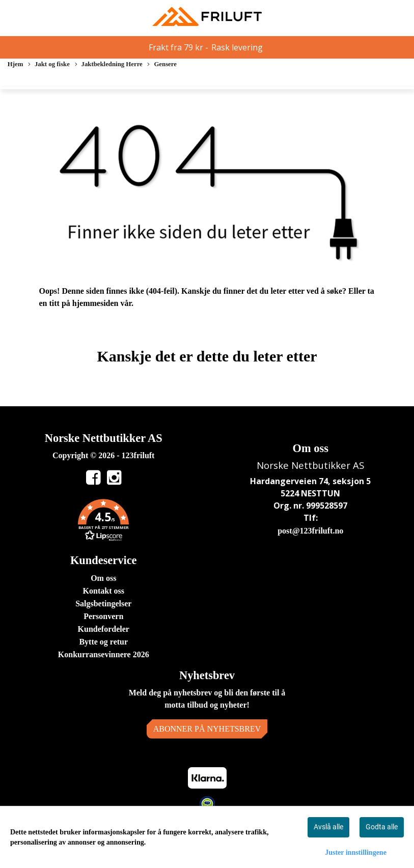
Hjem (16, 64)
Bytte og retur (103, 642)
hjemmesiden (95, 303)
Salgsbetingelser (103, 604)
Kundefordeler (104, 629)
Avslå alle (328, 827)
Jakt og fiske (49, 65)
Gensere (162, 65)
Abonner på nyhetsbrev (207, 729)
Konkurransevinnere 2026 (104, 654)
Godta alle (382, 827)
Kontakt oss (104, 591)
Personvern (103, 616)
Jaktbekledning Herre (109, 65)
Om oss (103, 578)
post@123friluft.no (310, 531)
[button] (104, 522)
